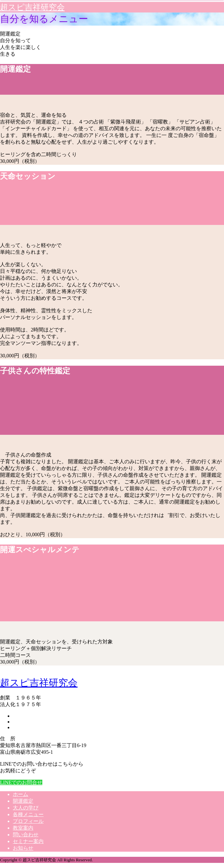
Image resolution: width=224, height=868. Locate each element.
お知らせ (23, 848)
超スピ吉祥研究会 (32, 7)
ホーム (21, 794)
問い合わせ (26, 835)
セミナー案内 (28, 841)
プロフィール (28, 821)
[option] (112, 104)
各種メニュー (28, 814)
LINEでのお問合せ (21, 782)
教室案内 (23, 828)
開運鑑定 (23, 801)
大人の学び (26, 808)
